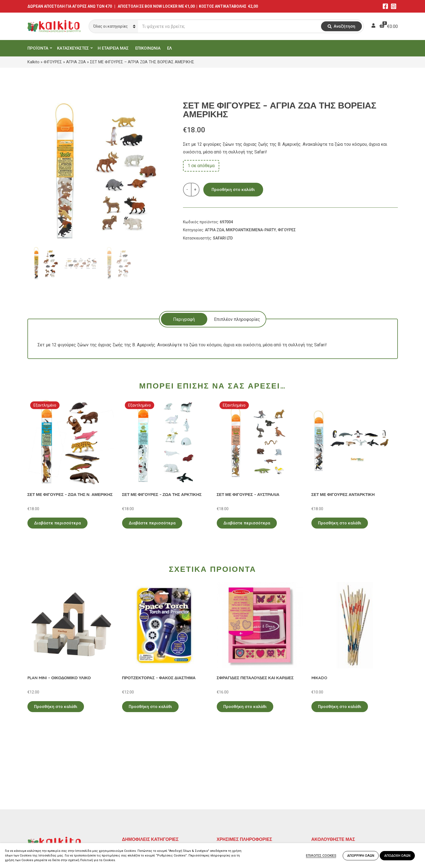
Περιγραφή (184, 319)
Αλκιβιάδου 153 (43, 822)
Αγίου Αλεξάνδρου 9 (47, 796)
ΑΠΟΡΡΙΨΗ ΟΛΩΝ (361, 856)
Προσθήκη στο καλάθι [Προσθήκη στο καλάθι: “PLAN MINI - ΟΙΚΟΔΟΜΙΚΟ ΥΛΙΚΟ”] (56, 707)
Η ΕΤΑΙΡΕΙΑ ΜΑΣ (113, 48)
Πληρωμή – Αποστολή (239, 800)
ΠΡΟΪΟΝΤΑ (38, 48)
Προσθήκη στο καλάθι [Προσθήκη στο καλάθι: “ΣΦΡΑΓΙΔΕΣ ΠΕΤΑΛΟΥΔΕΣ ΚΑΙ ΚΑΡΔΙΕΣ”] (245, 707)
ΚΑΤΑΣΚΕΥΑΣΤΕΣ (73, 48)
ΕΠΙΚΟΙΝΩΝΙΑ (148, 48)
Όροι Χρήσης (229, 792)
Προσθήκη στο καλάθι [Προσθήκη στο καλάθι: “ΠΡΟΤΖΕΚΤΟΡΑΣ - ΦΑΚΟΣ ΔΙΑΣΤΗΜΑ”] (150, 707)
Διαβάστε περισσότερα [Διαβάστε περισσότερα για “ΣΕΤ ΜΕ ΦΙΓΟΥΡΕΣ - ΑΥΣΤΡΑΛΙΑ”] (247, 523)
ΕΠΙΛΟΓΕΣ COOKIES (321, 856)
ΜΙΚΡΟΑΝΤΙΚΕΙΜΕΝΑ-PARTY (251, 230)
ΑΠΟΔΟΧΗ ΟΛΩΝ (397, 856)
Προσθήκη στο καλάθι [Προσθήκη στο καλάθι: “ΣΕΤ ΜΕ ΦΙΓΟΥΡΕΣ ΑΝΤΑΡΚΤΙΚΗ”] (340, 523)
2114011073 (40, 803)
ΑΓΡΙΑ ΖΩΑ (76, 62)
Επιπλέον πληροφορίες (237, 319)
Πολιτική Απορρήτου (237, 784)
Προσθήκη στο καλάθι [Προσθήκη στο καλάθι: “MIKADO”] (340, 707)
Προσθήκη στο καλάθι (233, 190)
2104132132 (40, 829)
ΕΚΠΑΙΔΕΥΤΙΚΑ (137, 784)
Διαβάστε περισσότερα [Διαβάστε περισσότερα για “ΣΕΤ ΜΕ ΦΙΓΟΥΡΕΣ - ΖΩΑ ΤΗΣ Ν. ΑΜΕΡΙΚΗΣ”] (57, 523)
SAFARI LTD (223, 238)
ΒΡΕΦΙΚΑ (131, 808)
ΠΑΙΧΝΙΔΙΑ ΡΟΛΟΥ (141, 800)
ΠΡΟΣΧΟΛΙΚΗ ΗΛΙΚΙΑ (144, 792)
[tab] (184, 319)
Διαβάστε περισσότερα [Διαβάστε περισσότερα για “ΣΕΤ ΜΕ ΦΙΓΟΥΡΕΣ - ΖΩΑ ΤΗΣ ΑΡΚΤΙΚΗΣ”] (152, 523)
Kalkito (33, 62)
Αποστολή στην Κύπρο (239, 808)
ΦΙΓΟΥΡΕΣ (53, 62)
